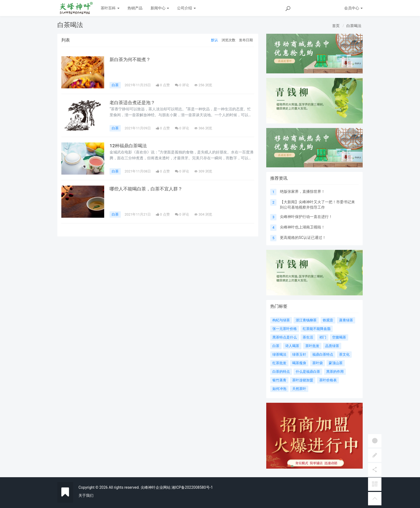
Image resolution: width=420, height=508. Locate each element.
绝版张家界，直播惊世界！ (302, 191)
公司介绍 (186, 8)
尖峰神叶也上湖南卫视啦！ (302, 227)
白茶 (115, 85)
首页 (336, 26)
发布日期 (246, 40)
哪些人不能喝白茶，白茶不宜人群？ (148, 189)
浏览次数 (228, 40)
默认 (215, 40)
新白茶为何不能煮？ (131, 59)
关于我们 (86, 495)
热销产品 (135, 8)
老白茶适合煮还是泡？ (134, 103)
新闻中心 (160, 8)
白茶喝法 (354, 26)
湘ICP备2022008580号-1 (192, 487)
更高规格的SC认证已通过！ (303, 238)
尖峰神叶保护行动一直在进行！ (306, 217)
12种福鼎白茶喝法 (129, 146)
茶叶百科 (110, 8)
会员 (353, 8)
